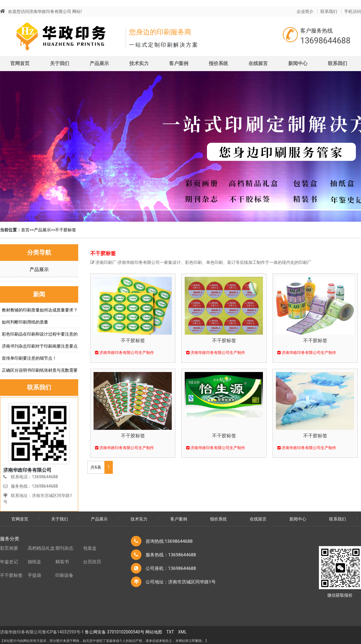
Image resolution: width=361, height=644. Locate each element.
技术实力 (139, 63)
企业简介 (305, 11)
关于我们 (60, 63)
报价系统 (218, 63)
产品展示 (99, 63)
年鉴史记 (9, 562)
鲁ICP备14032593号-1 (63, 632)
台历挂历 (92, 562)
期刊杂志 (64, 548)
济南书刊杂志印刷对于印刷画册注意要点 (40, 346)
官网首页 (20, 63)
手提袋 (34, 575)
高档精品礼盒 (41, 548)
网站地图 (154, 632)
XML (182, 632)
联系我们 (329, 11)
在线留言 (258, 63)
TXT (170, 632)
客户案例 (179, 63)
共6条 (96, 467)
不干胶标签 (66, 230)
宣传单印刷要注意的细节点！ (29, 358)
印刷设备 (64, 575)
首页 (25, 230)
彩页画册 (9, 548)
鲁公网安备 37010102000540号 (115, 632)
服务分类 (10, 539)
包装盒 (90, 548)
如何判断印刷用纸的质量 (25, 322)
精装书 (62, 562)
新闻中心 (298, 63)
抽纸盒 (34, 562)
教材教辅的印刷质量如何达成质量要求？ (40, 310)
